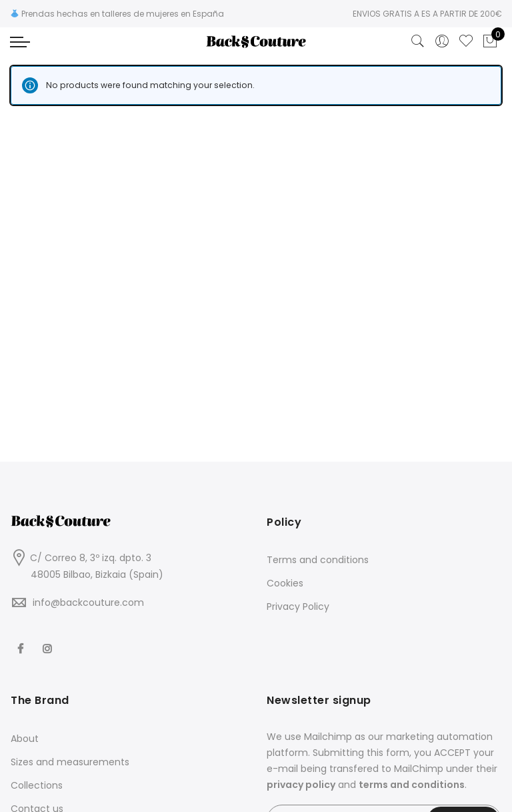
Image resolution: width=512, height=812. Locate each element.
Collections (37, 785)
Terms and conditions (318, 560)
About (25, 739)
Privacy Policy (298, 606)
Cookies (285, 583)
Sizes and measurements (70, 762)
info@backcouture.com (88, 602)
